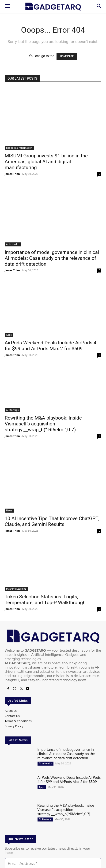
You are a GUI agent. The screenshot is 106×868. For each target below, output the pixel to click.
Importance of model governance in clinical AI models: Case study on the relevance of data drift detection (52, 258)
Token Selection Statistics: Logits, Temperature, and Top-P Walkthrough (45, 600)
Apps (9, 335)
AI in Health (13, 244)
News (9, 510)
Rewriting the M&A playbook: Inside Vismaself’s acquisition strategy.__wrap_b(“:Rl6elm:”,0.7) (43, 424)
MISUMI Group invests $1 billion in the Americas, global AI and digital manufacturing (46, 162)
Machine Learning (16, 589)
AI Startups (12, 410)
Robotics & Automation (19, 148)
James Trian (12, 174)
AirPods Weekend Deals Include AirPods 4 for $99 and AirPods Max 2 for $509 (51, 346)
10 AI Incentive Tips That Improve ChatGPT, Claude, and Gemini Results (52, 521)
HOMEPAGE (67, 56)
